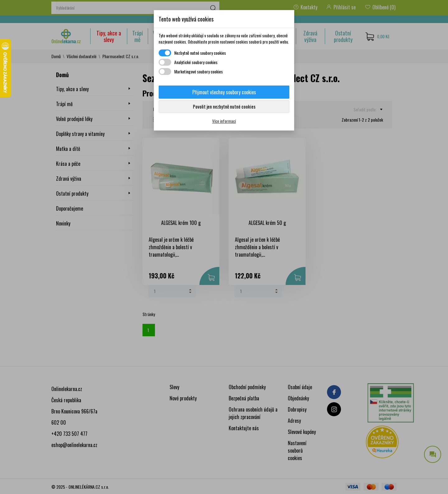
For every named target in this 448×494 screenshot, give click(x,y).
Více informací (224, 121)
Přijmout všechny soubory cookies (224, 92)
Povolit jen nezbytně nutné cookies (224, 106)
